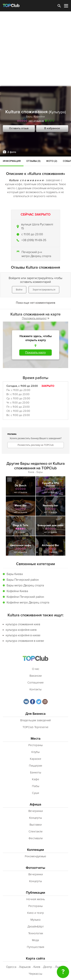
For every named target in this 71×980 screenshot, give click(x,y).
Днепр (48, 967)
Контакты (35, 689)
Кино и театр (36, 913)
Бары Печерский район (23, 580)
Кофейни (39, 117)
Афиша (35, 804)
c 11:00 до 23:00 (32, 234)
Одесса (11, 967)
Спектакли (35, 831)
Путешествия (35, 947)
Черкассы (35, 974)
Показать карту (35, 352)
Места (36, 739)
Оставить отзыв (19, 128)
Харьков (25, 967)
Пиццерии (35, 766)
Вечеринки (36, 811)
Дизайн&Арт (36, 927)
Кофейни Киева (17, 591)
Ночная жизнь (36, 899)
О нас (36, 669)
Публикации (35, 893)
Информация (12, 161)
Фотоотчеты (35, 868)
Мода (35, 940)
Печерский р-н (32, 252)
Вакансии (36, 676)
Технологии (36, 933)
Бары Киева (15, 574)
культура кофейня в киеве (23, 635)
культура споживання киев (23, 624)
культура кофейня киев (21, 630)
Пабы (36, 786)
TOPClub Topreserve (35, 727)
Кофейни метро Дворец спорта (28, 602)
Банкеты (36, 772)
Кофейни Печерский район (25, 597)
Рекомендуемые (35, 856)
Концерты (35, 818)
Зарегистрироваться (44, 290)
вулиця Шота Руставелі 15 (37, 226)
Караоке (36, 759)
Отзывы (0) (33, 161)
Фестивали (36, 838)
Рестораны (35, 745)
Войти (19, 290)
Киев (37, 967)
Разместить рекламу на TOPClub (36, 445)
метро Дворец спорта (36, 256)
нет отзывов (36, 121)
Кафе (36, 779)
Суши (35, 793)
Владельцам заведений (35, 720)
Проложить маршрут (36, 318)
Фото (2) (52, 161)
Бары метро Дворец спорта (25, 585)
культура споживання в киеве (25, 641)
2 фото (12, 152)
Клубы (35, 752)
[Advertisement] (35, 49)
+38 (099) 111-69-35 (34, 240)
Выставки (36, 825)
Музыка (35, 920)
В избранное (52, 128)
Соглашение (36, 683)
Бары (29, 117)
